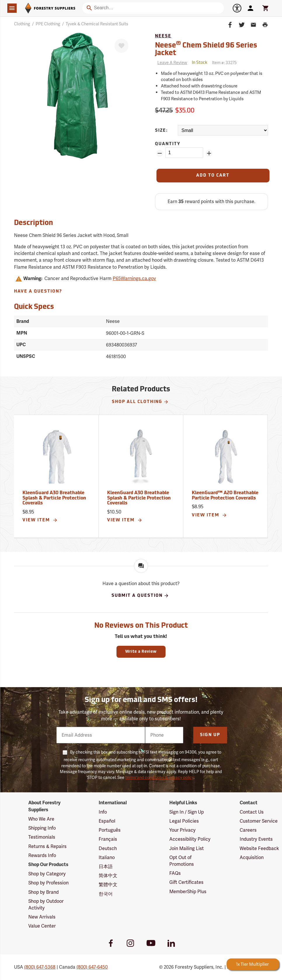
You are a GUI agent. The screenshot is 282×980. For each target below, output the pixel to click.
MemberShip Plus (188, 892)
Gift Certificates (186, 882)
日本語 (106, 866)
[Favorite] (121, 46)
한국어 (106, 894)
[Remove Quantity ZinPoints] (160, 153)
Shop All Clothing (140, 402)
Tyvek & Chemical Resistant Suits (97, 24)
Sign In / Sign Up (187, 812)
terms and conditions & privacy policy (159, 777)
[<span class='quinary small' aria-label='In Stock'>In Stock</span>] (200, 63)
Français (108, 839)
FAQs (175, 873)
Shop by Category (47, 874)
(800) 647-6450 (92, 967)
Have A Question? (38, 292)
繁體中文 (108, 885)
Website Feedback (259, 848)
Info (103, 812)
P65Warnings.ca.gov (134, 278)
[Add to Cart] (213, 176)
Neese (163, 36)
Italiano (107, 857)
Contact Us (252, 812)
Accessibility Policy (190, 839)
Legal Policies (184, 821)
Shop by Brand (43, 892)
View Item (40, 520)
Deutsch (108, 848)
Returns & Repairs (47, 846)
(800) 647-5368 (40, 967)
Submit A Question (140, 596)
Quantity (168, 144)
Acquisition (252, 857)
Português (110, 830)
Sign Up (210, 735)
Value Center (42, 926)
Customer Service (259, 821)
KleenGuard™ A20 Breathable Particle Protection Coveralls (225, 496)
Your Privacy (182, 830)
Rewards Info (42, 855)
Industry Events (256, 839)
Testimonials (42, 837)
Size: (161, 131)
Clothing (22, 24)
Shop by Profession (48, 883)
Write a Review (141, 652)
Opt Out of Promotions (182, 861)
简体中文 (108, 876)
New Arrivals (42, 917)
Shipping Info (42, 828)
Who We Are (41, 819)
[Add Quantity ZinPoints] (209, 153)
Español (107, 821)
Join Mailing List (187, 848)
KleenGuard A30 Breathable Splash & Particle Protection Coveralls (54, 498)
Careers (248, 830)
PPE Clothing (48, 24)
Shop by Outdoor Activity (46, 905)
